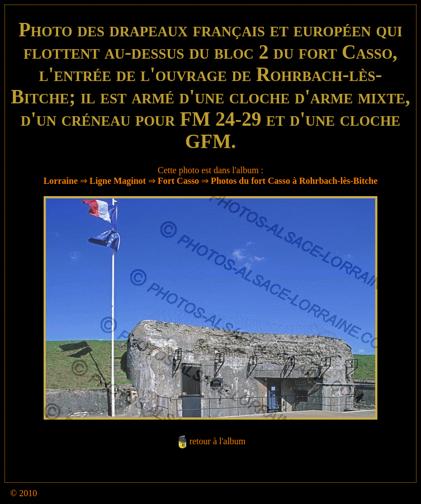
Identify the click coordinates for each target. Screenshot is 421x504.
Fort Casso (178, 181)
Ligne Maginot (118, 181)
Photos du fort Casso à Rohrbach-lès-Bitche (294, 181)
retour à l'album (218, 441)
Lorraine (61, 181)
